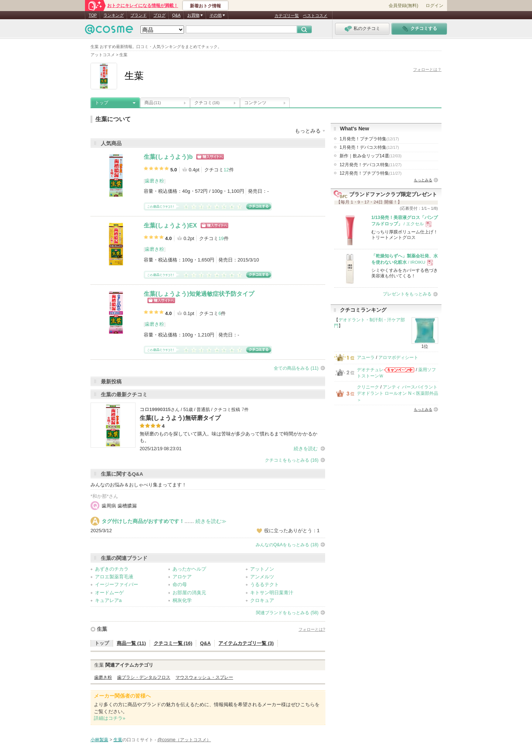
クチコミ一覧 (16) (173, 643)
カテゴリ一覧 (287, 16)
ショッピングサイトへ (210, 157)
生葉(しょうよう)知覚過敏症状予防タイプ (199, 294)
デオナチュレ (370, 370)
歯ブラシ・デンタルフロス (144, 677)
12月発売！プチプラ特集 (371, 173)
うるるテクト (265, 584)
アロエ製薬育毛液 (114, 577)
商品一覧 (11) (131, 643)
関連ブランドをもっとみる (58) (287, 613)
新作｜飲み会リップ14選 (371, 156)
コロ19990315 (155, 409)
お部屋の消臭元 (189, 593)
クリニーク (368, 387)
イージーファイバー (117, 584)
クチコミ (207, 103)
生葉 (102, 629)
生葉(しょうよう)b (168, 157)
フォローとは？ (427, 69)
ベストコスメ (315, 16)
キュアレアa (108, 600)
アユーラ (366, 358)
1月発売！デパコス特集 (369, 147)
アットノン (262, 569)
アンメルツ (262, 577)
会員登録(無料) (403, 6)
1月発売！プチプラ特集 (369, 139)
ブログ (159, 15)
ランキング (114, 15)
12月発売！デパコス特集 (371, 165)
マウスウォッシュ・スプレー (204, 677)
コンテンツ (255, 103)
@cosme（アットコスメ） (184, 740)
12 (226, 170)
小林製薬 (99, 740)
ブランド (139, 15)
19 (221, 238)
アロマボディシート (398, 358)
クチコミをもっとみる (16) (292, 460)
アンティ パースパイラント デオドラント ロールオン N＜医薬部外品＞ (398, 394)
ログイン (434, 6)
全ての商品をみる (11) (296, 368)
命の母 (180, 584)
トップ (102, 103)
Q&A (176, 15)
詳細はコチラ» (110, 718)
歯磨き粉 (154, 181)
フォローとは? (312, 629)
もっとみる (423, 180)
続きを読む (306, 449)
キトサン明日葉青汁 (272, 593)
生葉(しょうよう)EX (170, 225)
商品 (153, 103)
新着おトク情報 (205, 6)
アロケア (182, 577)
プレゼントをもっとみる (407, 294)
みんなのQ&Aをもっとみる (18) (287, 545)
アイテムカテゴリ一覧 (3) (246, 643)
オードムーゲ (109, 593)
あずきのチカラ (112, 569)
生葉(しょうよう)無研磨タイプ (180, 418)
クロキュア (262, 600)
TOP (93, 15)
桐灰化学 (182, 600)
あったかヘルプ (189, 569)
